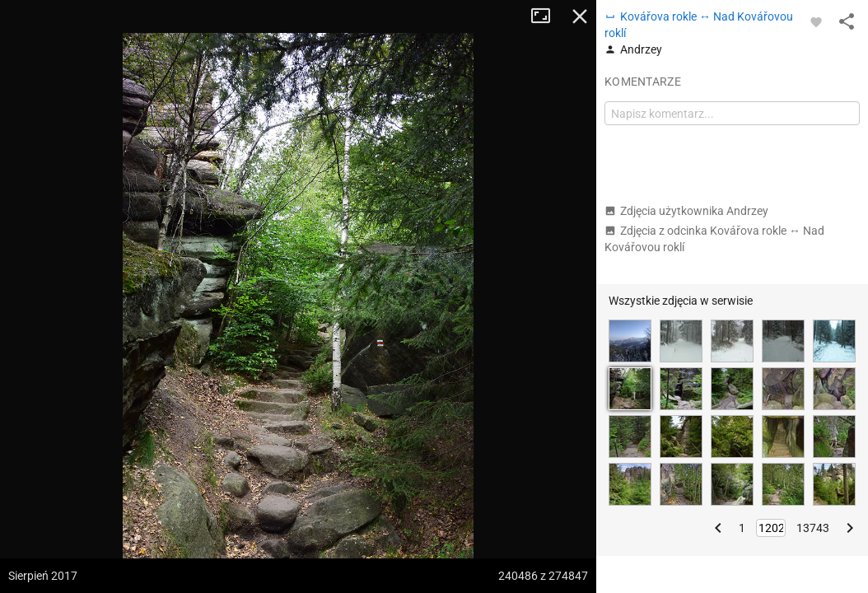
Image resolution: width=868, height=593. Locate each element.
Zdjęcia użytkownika (686, 211)
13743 (813, 528)
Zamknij (580, 16)
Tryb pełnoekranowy (547, 16)
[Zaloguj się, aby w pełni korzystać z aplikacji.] (816, 21)
